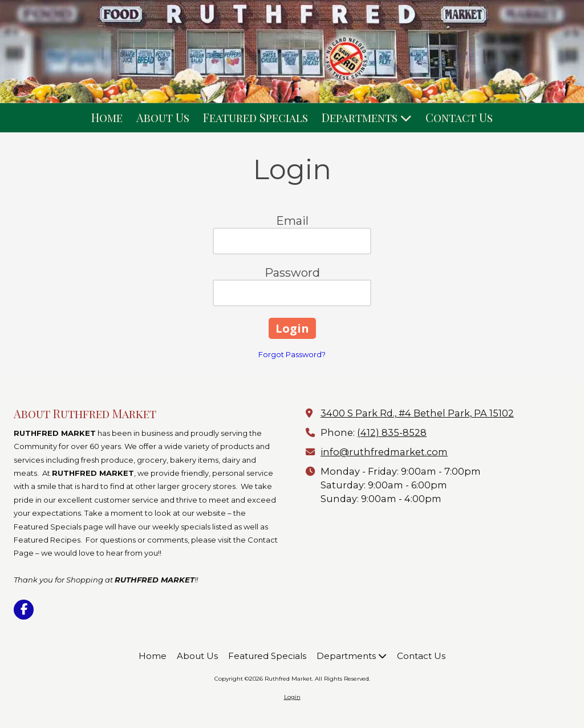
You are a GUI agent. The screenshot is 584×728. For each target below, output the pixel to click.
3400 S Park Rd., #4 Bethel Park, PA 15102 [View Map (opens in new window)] (417, 413)
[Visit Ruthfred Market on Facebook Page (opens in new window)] (24, 610)
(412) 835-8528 (392, 432)
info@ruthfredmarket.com (384, 452)
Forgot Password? (292, 354)
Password (292, 273)
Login (292, 697)
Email (292, 221)
